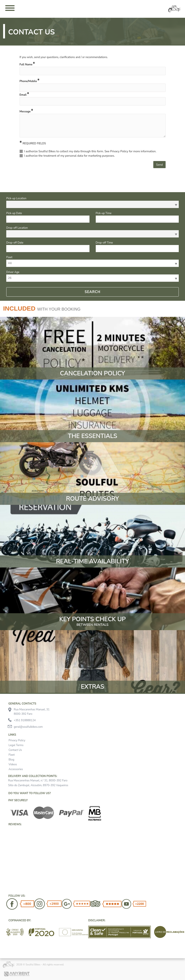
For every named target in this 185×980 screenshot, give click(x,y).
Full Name (26, 65)
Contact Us (15, 750)
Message (25, 112)
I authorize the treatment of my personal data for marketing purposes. (70, 156)
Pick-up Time (104, 213)
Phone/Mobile (28, 81)
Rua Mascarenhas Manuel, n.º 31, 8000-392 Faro (38, 781)
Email (23, 95)
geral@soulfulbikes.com (28, 727)
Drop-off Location (17, 228)
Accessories (16, 769)
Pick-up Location (16, 198)
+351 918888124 (25, 720)
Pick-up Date (14, 213)
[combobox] (92, 204)
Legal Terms (16, 745)
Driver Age (13, 272)
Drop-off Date (15, 243)
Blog (11, 760)
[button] (6, 827)
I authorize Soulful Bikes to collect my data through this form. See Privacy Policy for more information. (90, 151)
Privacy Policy (17, 740)
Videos (13, 764)
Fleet (9, 257)
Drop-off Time (104, 243)
